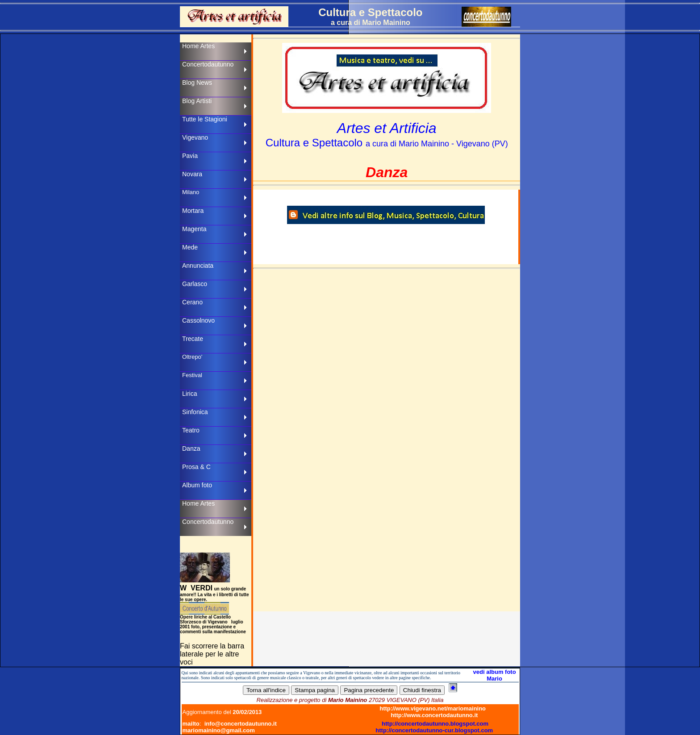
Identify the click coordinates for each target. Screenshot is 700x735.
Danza (191, 448)
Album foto (197, 485)
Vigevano (195, 137)
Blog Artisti (197, 101)
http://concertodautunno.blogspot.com (435, 724)
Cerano (192, 302)
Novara (192, 174)
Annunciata (198, 266)
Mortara (193, 211)
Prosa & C (196, 467)
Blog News (197, 83)
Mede (190, 247)
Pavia (190, 156)
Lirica (190, 394)
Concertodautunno (208, 64)
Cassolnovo (198, 320)
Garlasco (195, 284)
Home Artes (198, 46)
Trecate (193, 339)
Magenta (194, 229)
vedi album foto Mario (495, 675)
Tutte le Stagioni (205, 119)
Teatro (191, 430)
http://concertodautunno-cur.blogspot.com (434, 730)
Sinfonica (195, 412)
